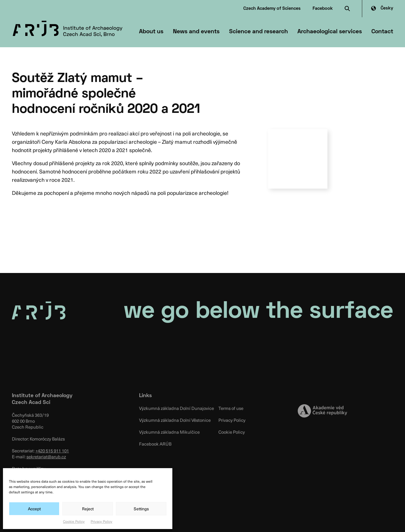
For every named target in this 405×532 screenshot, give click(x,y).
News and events (196, 32)
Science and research (259, 32)
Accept (34, 509)
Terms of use (231, 408)
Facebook (323, 9)
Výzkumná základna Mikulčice (169, 432)
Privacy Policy (101, 521)
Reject (88, 509)
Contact (382, 32)
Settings (141, 509)
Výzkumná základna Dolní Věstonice (175, 420)
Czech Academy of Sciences (272, 9)
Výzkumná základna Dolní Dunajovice (177, 408)
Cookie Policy (74, 521)
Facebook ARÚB (155, 444)
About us (151, 32)
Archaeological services (330, 32)
